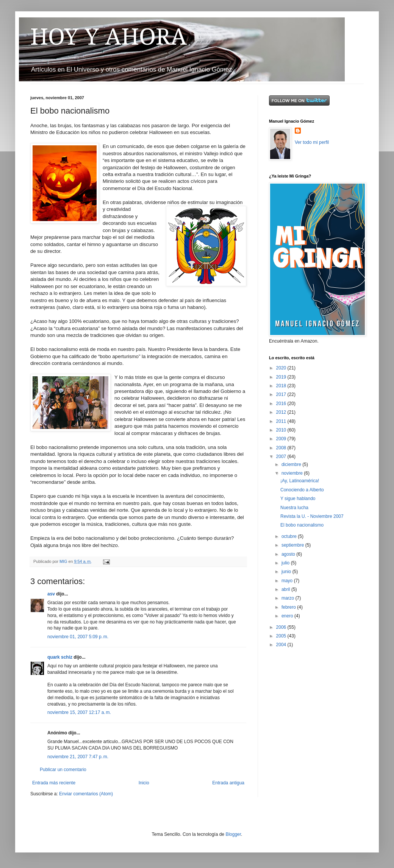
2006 (282, 627)
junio (287, 572)
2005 (282, 636)
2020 (282, 368)
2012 (282, 412)
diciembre (292, 464)
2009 (282, 439)
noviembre (293, 473)
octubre (290, 536)
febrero (289, 607)
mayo (288, 581)
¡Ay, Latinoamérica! (300, 481)
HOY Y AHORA (109, 37)
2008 (282, 448)
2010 (282, 430)
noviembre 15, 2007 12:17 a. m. (79, 712)
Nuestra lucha (294, 508)
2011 (282, 421)
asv (51, 594)
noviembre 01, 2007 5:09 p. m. (78, 637)
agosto (289, 554)
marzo (288, 598)
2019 (282, 377)
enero (288, 616)
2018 (282, 386)
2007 (282, 457)
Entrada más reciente (54, 783)
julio (286, 563)
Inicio (144, 783)
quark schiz (60, 657)
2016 (282, 404)
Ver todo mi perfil (312, 142)
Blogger (233, 834)
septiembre (293, 545)
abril (286, 589)
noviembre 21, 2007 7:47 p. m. (78, 757)
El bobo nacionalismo (302, 525)
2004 (282, 645)
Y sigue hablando (298, 499)
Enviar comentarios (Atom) (86, 794)
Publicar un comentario (63, 770)
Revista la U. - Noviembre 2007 (312, 516)
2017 (282, 394)
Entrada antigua (228, 783)
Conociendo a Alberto (302, 490)
